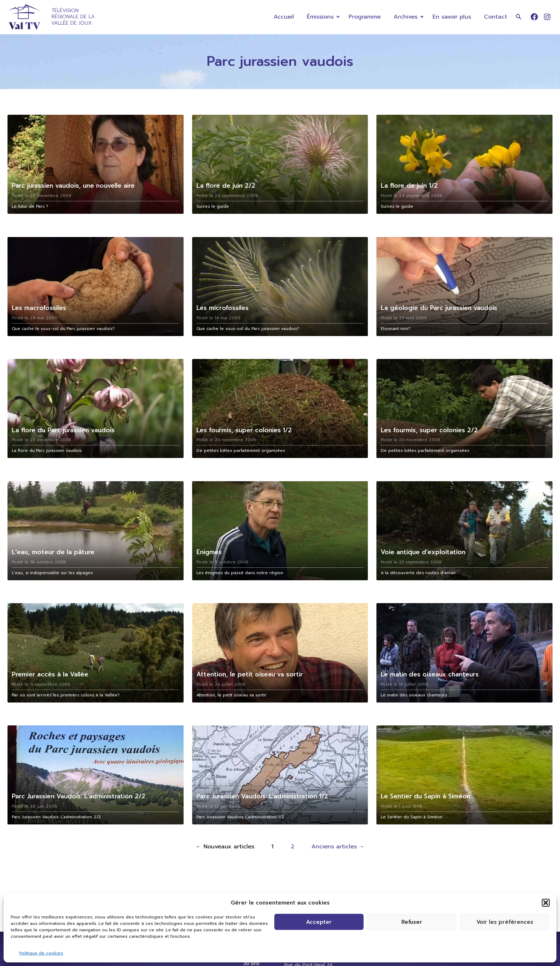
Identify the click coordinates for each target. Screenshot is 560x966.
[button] (546, 903)
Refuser (412, 922)
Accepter (319, 922)
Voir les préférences (505, 922)
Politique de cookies (41, 953)
